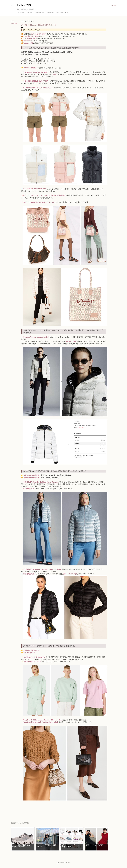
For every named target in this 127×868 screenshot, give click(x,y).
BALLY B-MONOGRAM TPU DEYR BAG (39, 202)
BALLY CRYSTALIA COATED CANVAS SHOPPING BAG (45, 196)
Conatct (66, 13)
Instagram (27, 41)
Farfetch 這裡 (71, 341)
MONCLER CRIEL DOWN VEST (36, 72)
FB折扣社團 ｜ (21, 13)
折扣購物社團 (31, 39)
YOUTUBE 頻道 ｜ (40, 13)
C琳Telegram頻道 (33, 36)
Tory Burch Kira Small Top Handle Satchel (41, 722)
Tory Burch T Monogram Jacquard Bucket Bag (43, 720)
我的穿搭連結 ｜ (50, 13)
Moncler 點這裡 (30, 68)
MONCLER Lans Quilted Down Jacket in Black (42, 569)
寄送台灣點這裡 (29, 489)
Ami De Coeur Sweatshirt (34, 657)
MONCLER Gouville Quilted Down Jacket (41, 482)
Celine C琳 (24, 5)
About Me (59, 13)
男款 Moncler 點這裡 (31, 478)
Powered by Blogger (64, 863)
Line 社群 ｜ (30, 13)
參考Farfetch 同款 (70, 574)
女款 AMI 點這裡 (29, 653)
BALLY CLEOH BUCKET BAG (35, 189)
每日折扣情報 (14, 23)
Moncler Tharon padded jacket (36, 337)
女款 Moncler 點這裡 (31, 475)
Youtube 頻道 (28, 43)
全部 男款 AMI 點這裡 (31, 650)
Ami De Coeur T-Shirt (32, 662)
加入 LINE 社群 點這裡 (39, 34)
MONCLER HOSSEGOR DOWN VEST (38, 88)
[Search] (114, 5)
